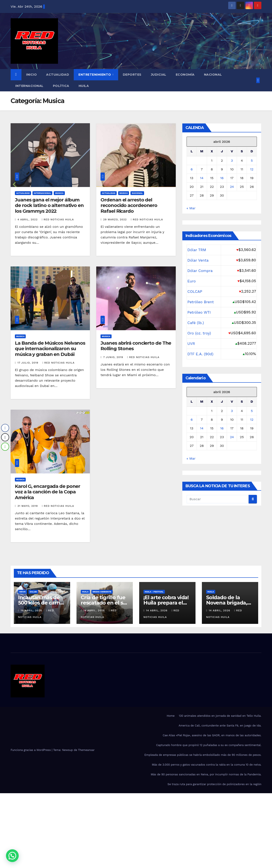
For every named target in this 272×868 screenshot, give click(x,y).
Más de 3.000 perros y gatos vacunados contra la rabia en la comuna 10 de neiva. (207, 765)
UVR (191, 344)
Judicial (159, 75)
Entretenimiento (95, 75)
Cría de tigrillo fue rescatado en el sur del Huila (105, 603)
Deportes (132, 75)
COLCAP (195, 292)
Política (61, 86)
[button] (12, 856)
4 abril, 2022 (28, 219)
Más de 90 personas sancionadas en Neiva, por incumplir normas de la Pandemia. (206, 774)
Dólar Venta (198, 260)
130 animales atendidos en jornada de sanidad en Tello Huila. (220, 716)
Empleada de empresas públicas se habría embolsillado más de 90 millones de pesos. (203, 755)
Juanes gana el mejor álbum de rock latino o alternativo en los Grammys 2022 (49, 205)
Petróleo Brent (201, 302)
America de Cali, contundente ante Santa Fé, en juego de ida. (220, 726)
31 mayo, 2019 (28, 506)
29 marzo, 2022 (116, 219)
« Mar (191, 208)
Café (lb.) (196, 323)
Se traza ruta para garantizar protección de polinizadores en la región (214, 784)
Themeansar (86, 750)
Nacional (213, 75)
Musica (59, 193)
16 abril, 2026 (32, 610)
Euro (192, 281)
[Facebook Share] (5, 428)
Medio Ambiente (102, 592)
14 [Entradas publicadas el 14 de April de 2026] (202, 178)
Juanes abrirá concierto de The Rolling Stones (136, 346)
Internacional (29, 86)
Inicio (31, 75)
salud (33, 592)
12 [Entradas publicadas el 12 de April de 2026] (252, 169)
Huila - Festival (154, 592)
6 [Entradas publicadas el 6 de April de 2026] (192, 169)
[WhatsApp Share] (5, 447)
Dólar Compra (200, 271)
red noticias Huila (58, 219)
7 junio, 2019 (114, 357)
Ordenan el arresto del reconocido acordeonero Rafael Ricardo (129, 205)
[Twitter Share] (5, 437)
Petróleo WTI (199, 312)
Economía (185, 75)
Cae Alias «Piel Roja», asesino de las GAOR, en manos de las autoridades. (212, 735)
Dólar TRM (197, 250)
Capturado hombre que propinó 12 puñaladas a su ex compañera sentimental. (209, 745)
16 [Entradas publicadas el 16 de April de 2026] (222, 178)
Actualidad (58, 75)
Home (171, 716)
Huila (84, 86)
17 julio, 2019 (28, 363)
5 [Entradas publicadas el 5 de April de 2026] (252, 161)
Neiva (23, 592)
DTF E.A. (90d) (200, 354)
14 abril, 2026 (95, 610)
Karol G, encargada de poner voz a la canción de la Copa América (47, 492)
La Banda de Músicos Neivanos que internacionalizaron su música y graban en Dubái (50, 349)
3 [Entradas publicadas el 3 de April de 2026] (232, 161)
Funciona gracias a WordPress (31, 750)
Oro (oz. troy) (199, 333)
